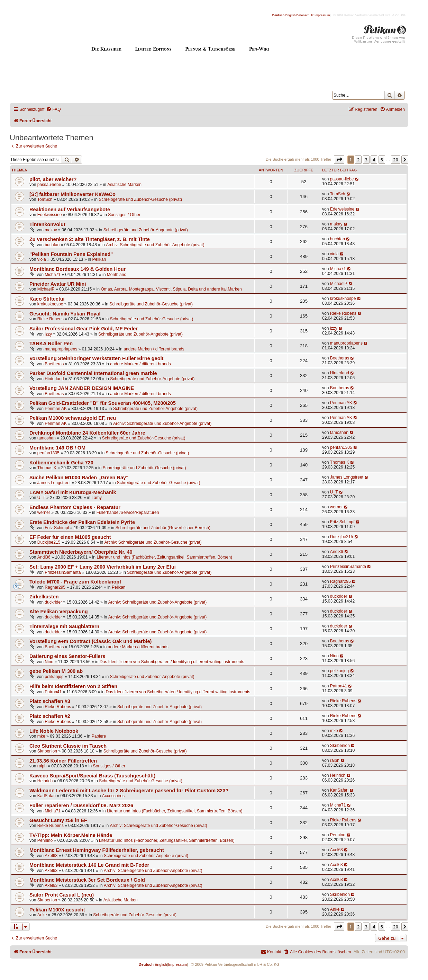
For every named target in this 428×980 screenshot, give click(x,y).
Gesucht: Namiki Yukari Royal (65, 314)
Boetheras (54, 364)
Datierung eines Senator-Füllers (67, 656)
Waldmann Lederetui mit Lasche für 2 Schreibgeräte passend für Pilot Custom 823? (129, 791)
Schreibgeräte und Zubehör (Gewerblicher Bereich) (163, 528)
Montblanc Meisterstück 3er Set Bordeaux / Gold (87, 880)
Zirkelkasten (44, 597)
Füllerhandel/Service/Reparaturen (128, 513)
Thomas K (47, 468)
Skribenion (47, 751)
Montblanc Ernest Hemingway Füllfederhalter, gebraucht (97, 850)
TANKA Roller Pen (51, 344)
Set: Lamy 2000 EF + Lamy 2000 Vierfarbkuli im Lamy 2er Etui (103, 567)
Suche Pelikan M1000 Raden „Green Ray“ (79, 478)
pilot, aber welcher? (53, 179)
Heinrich (45, 781)
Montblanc (117, 275)
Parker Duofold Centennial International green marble (93, 373)
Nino (49, 662)
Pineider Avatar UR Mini (58, 284)
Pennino (45, 840)
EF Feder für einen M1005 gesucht (70, 537)
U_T (41, 498)
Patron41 (53, 692)
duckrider (53, 602)
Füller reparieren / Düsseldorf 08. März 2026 (81, 805)
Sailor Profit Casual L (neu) (62, 895)
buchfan (52, 245)
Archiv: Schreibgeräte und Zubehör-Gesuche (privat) (153, 542)
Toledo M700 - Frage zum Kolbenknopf (75, 582)
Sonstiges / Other (124, 215)
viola (42, 259)
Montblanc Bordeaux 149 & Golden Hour (78, 269)
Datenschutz (305, 15)
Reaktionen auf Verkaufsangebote (70, 210)
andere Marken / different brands (154, 349)
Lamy (97, 498)
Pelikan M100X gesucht (57, 910)
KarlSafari (47, 796)
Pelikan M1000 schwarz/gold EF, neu (73, 418)
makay (51, 230)
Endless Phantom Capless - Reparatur (75, 507)
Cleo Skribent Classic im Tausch (68, 746)
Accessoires (113, 796)
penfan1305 (48, 453)
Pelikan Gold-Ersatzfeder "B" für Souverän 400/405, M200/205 (103, 403)
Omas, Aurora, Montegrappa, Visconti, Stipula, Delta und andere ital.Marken (171, 289)
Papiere (99, 736)
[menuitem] (53, 110)
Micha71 (53, 275)
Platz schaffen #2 (50, 716)
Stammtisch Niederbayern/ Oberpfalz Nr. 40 (81, 552)
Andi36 (44, 557)
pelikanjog (54, 677)
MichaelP (46, 289)
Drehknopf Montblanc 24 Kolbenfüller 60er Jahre (87, 433)
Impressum (322, 15)
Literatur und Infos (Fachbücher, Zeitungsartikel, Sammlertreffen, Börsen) (164, 557)
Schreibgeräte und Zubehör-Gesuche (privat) (140, 199)
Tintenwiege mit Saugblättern (64, 626)
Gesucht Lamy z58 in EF (58, 820)
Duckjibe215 (49, 542)
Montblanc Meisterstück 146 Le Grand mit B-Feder (89, 865)
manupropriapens (61, 349)
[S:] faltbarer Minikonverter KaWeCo (72, 194)
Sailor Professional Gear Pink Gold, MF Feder (84, 329)
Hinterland (54, 379)
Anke (42, 915)
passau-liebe (49, 185)
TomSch (45, 199)
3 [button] (366, 160)
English (291, 15)
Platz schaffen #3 (50, 701)
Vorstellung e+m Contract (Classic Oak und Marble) (90, 641)
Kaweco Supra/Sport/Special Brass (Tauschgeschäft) (92, 776)
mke (41, 736)
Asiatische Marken (124, 185)
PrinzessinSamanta (63, 572)
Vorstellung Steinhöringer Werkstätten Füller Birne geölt (96, 358)
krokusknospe (50, 304)
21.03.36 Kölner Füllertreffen (63, 761)
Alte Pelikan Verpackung (59, 612)
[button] (339, 160)
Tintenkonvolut (47, 224)
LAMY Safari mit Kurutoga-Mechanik (73, 492)
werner (44, 513)
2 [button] (358, 160)
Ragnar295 (55, 587)
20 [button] (396, 160)
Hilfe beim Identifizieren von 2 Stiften (73, 686)
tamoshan (47, 438)
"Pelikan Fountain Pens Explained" (71, 254)
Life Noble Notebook (54, 731)
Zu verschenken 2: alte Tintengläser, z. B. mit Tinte (90, 239)
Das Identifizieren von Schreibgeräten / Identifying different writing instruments (172, 662)
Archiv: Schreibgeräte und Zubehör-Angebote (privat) (155, 245)
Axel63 (51, 856)
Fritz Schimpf (57, 528)
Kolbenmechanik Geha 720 (61, 463)
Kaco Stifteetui (47, 299)
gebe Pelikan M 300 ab (56, 671)
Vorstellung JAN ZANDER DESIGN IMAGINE (82, 388)
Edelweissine (50, 215)
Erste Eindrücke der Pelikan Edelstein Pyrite (82, 522)
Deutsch (279, 15)
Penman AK (56, 409)
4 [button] (374, 160)
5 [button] (382, 160)
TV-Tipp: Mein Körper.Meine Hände (71, 835)
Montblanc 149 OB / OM (57, 448)
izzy (48, 334)
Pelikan (99, 259)
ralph (42, 766)
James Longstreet (54, 483)
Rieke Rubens (51, 319)
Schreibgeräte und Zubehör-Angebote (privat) (146, 230)
